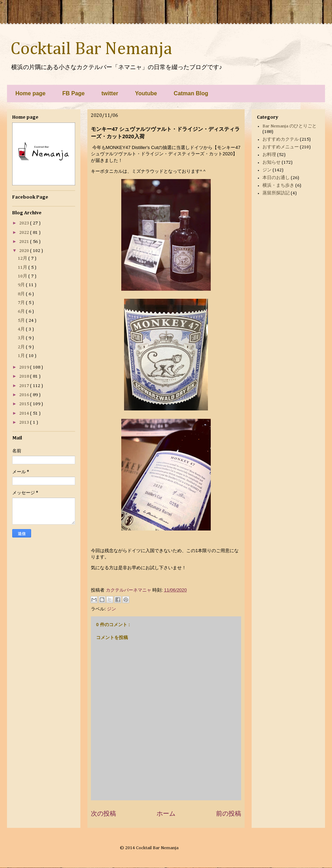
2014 (25, 413)
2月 (22, 347)
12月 (23, 258)
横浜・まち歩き (278, 186)
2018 (25, 376)
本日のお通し (276, 178)
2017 (25, 386)
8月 (22, 294)
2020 (25, 251)
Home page (30, 93)
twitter (110, 93)
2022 (25, 233)
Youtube (146, 93)
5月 (22, 321)
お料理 (269, 155)
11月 (23, 268)
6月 (22, 311)
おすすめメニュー (281, 147)
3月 (22, 338)
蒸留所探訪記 (276, 193)
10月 (23, 276)
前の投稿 (229, 814)
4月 (22, 329)
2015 (25, 404)
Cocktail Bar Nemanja (91, 49)
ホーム (166, 814)
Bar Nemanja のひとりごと (290, 126)
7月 (22, 303)
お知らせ (272, 162)
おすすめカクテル (281, 139)
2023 (25, 223)
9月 (22, 285)
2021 (25, 242)
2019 (25, 367)
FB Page (73, 93)
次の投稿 (103, 814)
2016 (25, 395)
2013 (25, 422)
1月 (22, 356)
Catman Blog (191, 93)
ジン (111, 609)
